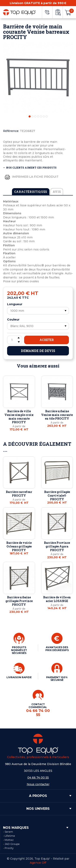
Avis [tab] (57, 192)
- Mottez (8, 840)
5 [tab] (41, 116)
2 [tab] (32, 116)
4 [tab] (38, 116)
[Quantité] (15, 340)
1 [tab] (30, 116)
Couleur (13, 319)
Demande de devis (38, 351)
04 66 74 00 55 (38, 778)
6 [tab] (44, 116)
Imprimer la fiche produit (31, 177)
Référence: (11, 131)
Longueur (15, 304)
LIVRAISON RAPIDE (19, 677)
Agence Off (38, 863)
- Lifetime (9, 836)
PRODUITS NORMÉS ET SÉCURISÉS (19, 650)
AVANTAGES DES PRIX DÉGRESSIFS (57, 649)
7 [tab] (47, 116)
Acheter (47, 340)
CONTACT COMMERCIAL (38, 710)
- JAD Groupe (11, 844)
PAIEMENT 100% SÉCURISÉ (57, 679)
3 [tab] (35, 116)
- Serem (8, 832)
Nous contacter (38, 784)
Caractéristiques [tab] (31, 192)
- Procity (8, 848)
